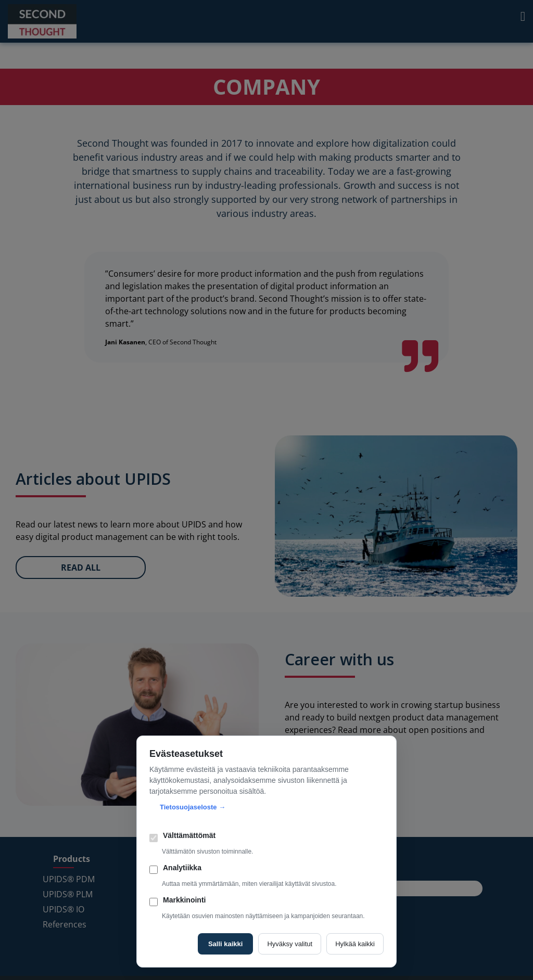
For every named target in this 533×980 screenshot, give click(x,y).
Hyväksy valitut (290, 944)
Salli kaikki (226, 944)
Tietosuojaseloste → (193, 807)
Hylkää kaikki (355, 944)
